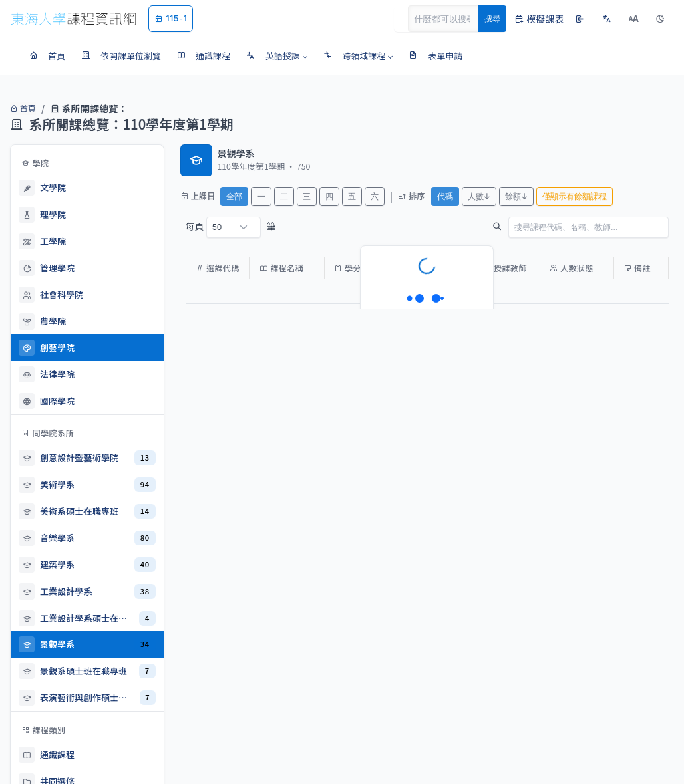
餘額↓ (516, 196)
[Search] (451, 19)
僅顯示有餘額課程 (574, 196)
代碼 (445, 196)
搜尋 (492, 18)
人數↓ (479, 196)
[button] (277, 56)
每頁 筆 (231, 227)
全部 (234, 196)
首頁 (22, 108)
